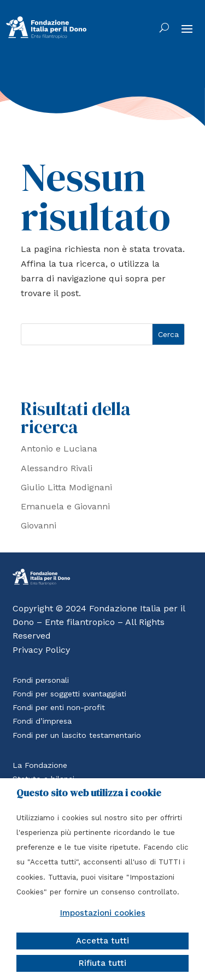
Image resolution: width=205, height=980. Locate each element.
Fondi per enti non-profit (59, 707)
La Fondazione (40, 765)
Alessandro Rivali (57, 468)
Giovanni (39, 525)
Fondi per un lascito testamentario (77, 735)
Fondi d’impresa (42, 721)
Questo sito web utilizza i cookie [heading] (89, 793)
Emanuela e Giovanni (65, 506)
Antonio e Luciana (59, 449)
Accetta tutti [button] (102, 941)
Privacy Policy (41, 650)
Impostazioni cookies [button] (103, 913)
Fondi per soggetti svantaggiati (69, 694)
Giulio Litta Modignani (66, 487)
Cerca (168, 334)
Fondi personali (41, 680)
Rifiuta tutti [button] (102, 963)
